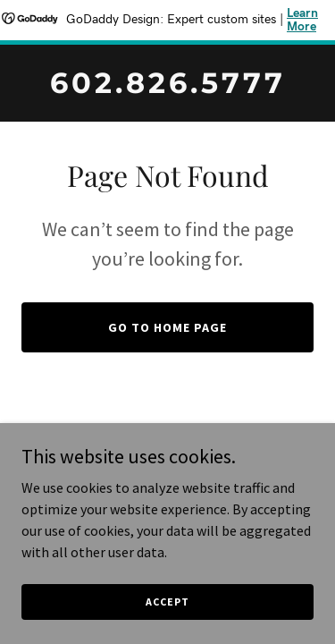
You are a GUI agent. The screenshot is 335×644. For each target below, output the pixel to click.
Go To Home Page (167, 327)
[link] (167, 88)
